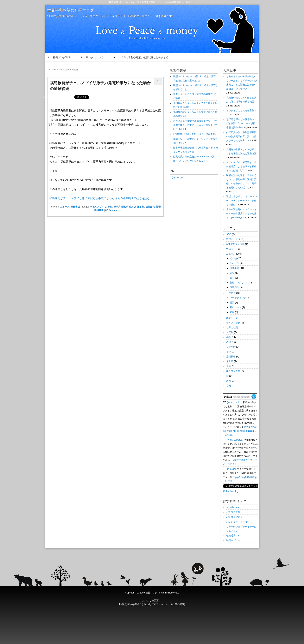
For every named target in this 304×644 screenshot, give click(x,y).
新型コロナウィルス (240, 283)
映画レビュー (233, 540)
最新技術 (231, 357)
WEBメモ (231, 249)
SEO (229, 234)
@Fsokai (231, 469)
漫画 (229, 366)
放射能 (141, 207)
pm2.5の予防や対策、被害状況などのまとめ (144, 57)
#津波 (247, 427)
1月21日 (229, 481)
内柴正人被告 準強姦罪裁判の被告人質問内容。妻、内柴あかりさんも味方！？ (241, 136)
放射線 (132, 207)
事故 (110, 207)
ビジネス (231, 293)
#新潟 (243, 431)
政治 (229, 342)
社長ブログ (151, 593)
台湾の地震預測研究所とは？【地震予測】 (195, 134)
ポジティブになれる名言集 (240, 111)
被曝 (158, 207)
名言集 (230, 332)
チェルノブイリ (98, 207)
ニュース (65, 207)
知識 (232, 312)
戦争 (232, 278)
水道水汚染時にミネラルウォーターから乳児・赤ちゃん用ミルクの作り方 (241, 214)
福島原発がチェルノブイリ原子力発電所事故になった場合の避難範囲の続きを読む (100, 198)
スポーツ (234, 263)
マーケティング (238, 298)
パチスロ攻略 (233, 512)
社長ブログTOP (62, 57)
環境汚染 (234, 287)
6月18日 (229, 435)
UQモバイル (176, 178)
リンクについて (95, 57)
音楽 (229, 386)
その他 (233, 258)
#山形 (236, 431)
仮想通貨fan (233, 536)
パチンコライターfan (237, 522)
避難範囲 (99, 210)
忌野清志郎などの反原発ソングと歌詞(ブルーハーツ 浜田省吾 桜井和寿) (241, 123)
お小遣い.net (233, 507)
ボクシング (232, 318)
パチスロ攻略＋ (234, 517)
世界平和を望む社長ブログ (71, 10)
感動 (229, 337)
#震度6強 (228, 431)
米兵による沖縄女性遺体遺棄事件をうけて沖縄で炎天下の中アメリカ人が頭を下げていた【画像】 (195, 125)
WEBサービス (234, 239)
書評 (229, 352)
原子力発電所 (121, 207)
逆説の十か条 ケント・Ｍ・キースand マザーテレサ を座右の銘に (242, 201)
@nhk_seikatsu (234, 440)
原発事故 (75, 207)
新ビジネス (236, 307)
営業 (232, 303)
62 (158, 81)
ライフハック (233, 323)
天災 (232, 273)
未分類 (230, 361)
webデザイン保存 (235, 244)
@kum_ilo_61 (234, 402)
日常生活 (231, 347)
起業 (229, 381)
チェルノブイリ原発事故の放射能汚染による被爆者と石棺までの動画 (241, 166)
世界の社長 (232, 328)
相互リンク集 (233, 371)
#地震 (254, 427)
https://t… (251, 431)
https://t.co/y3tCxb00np (245, 477)
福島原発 (150, 207)
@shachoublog (231, 491)
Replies (111, 210)
